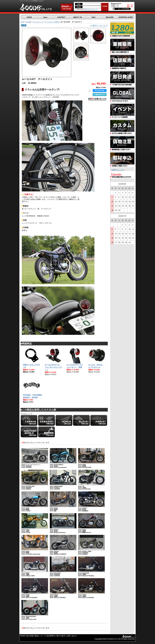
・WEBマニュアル (117, 170)
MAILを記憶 (79, 9)
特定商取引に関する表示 (56, 636)
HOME (23, 636)
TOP (22, 22)
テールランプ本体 (52, 22)
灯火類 (28, 22)
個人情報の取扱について (36, 636)
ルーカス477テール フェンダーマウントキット (53, 367)
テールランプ (38, 22)
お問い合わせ (72, 636)
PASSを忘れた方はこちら (91, 9)
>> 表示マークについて (99, 25)
